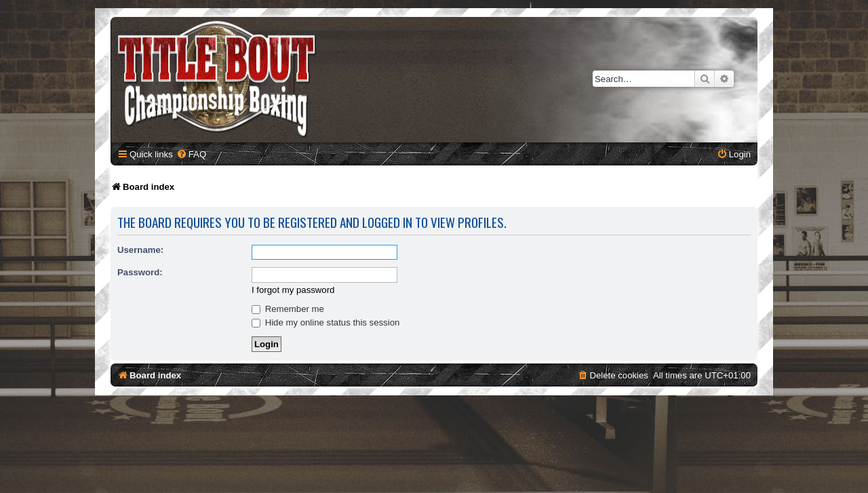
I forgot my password (293, 290)
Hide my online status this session (325, 322)
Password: (140, 272)
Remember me (288, 309)
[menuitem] (191, 154)
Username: (140, 250)
